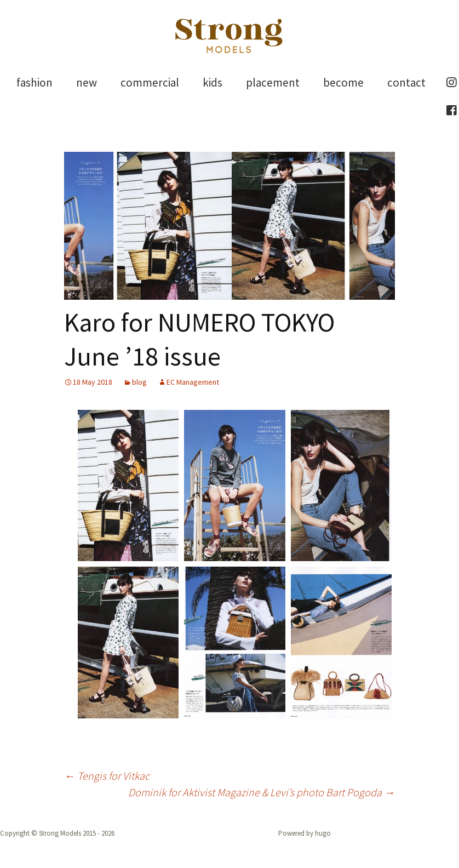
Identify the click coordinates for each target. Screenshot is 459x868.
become (343, 82)
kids (213, 82)
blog (139, 382)
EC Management (193, 382)
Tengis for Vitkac (107, 776)
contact (406, 82)
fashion (35, 82)
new (87, 82)
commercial (150, 82)
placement (273, 82)
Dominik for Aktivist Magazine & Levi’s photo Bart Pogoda (262, 792)
